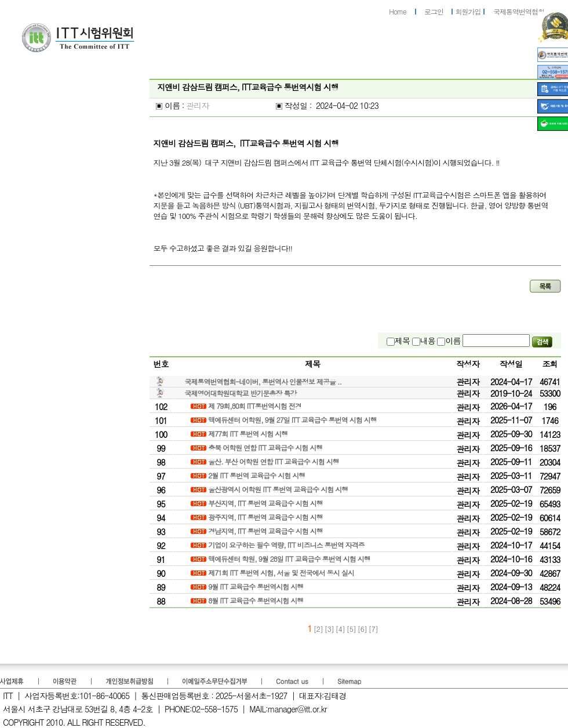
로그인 (434, 11)
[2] (318, 629)
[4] (341, 629)
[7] (373, 629)
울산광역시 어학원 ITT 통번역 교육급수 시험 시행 (279, 489)
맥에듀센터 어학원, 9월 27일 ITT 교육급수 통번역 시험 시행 (293, 420)
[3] (330, 629)
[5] (352, 629)
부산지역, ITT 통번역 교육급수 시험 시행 (266, 503)
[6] (363, 629)
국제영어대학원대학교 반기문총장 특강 (241, 393)
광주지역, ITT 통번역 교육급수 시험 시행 (266, 517)
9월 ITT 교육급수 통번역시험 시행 (256, 586)
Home (398, 11)
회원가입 (468, 11)
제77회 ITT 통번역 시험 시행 (249, 433)
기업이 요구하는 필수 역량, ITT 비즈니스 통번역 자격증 (287, 545)
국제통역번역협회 (519, 11)
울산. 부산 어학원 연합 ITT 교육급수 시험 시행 (274, 461)
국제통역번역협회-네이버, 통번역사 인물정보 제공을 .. (263, 381)
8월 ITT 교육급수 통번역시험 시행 (256, 600)
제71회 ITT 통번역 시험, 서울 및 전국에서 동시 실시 (282, 572)
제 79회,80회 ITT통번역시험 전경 (256, 406)
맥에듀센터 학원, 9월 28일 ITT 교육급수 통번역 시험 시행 (290, 559)
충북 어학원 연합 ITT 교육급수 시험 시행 (266, 447)
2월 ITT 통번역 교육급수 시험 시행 (257, 475)
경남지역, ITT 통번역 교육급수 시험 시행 (266, 531)
